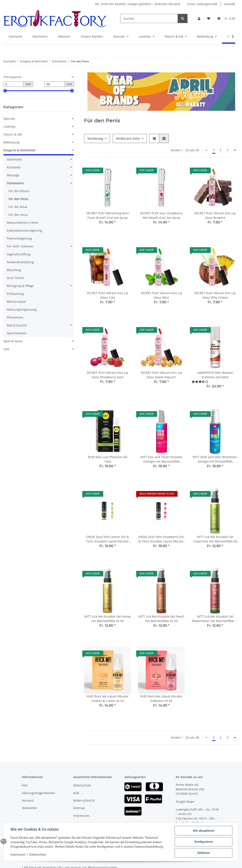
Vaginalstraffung (19, 254)
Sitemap (79, 808)
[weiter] (235, 150)
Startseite (15, 36)
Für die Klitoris (19, 191)
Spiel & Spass (13, 341)
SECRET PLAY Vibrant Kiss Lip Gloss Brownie (215, 215)
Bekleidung (11, 142)
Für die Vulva (18, 207)
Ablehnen (203, 853)
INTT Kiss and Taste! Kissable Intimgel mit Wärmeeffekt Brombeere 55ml (161, 459)
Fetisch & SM (13, 134)
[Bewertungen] (200, 382)
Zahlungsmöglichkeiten (38, 793)
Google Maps (185, 802)
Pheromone (15, 317)
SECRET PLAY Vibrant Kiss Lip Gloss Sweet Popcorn (161, 375)
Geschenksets (17, 333)
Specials (9, 119)
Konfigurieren (203, 842)
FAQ (25, 785)
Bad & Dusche (17, 325)
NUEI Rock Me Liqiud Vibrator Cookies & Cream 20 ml (108, 698)
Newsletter (30, 808)
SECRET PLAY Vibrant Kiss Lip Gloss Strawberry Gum (108, 375)
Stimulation (15, 183)
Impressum (81, 816)
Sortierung (95, 138)
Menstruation (17, 302)
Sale (6, 349)
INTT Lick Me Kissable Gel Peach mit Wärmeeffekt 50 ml (161, 619)
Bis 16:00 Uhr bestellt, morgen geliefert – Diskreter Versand (138, 4)
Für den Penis (18, 199)
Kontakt (230, 4)
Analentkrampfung (20, 262)
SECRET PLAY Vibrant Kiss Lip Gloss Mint (161, 295)
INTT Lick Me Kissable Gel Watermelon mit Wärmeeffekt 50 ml (215, 619)
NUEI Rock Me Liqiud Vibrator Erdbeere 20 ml (161, 698)
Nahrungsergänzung (22, 309)
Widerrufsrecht (84, 800)
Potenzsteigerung (19, 238)
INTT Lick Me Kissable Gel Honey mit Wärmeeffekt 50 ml (108, 619)
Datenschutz (82, 785)
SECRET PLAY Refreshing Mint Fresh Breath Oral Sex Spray (108, 215)
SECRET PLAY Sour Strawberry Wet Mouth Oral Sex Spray (161, 215)
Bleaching (14, 270)
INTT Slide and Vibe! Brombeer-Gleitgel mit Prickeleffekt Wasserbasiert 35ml (215, 459)
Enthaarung (15, 294)
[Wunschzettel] (209, 18)
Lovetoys (10, 126)
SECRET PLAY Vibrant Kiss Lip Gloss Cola (108, 295)
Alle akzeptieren (203, 831)
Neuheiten (40, 36)
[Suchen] (149, 18)
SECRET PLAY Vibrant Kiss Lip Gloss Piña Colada (215, 295)
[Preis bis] (55, 84)
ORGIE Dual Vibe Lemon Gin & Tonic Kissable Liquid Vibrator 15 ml (108, 539)
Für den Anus (18, 215)
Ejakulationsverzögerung (24, 230)
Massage (13, 175)
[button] (199, 18)
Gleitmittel (14, 159)
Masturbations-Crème (23, 223)
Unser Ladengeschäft (202, 4)
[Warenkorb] (226, 18)
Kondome (14, 167)
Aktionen (64, 36)
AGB (76, 793)
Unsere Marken (92, 36)
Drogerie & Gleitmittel (19, 150)
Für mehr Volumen (20, 246)
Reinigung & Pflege (20, 286)
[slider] (5, 91)
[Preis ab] (13, 84)
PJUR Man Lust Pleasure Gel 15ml (108, 459)
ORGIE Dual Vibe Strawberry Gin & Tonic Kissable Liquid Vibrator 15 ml (161, 539)
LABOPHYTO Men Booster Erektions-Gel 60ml (215, 375)
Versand (28, 800)
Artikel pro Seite (128, 138)
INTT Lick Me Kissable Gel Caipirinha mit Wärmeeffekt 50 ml (215, 539)
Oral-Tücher (15, 278)
